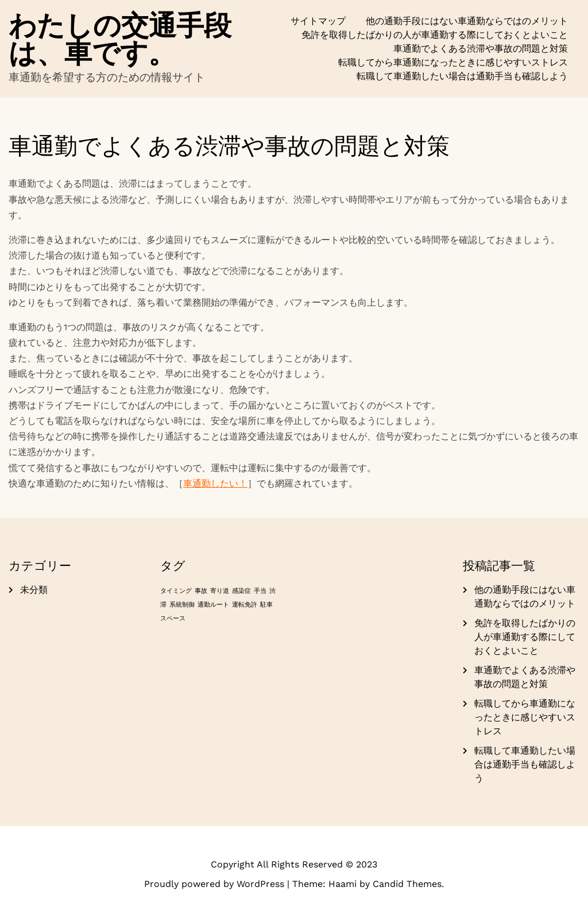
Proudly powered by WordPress (216, 884)
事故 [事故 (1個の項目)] (201, 591)
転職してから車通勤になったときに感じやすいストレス (453, 62)
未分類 (34, 590)
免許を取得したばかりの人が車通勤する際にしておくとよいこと (435, 35)
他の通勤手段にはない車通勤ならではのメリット (467, 21)
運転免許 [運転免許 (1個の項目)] (245, 605)
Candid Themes (407, 884)
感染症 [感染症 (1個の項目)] (241, 591)
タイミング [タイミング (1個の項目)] (176, 591)
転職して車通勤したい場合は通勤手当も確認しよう (462, 76)
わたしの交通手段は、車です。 (120, 39)
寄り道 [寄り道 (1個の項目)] (220, 591)
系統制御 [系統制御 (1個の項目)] (182, 605)
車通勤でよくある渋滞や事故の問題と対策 (481, 49)
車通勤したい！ (215, 483)
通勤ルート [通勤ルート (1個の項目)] (213, 605)
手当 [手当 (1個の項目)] (260, 591)
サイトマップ (318, 21)
